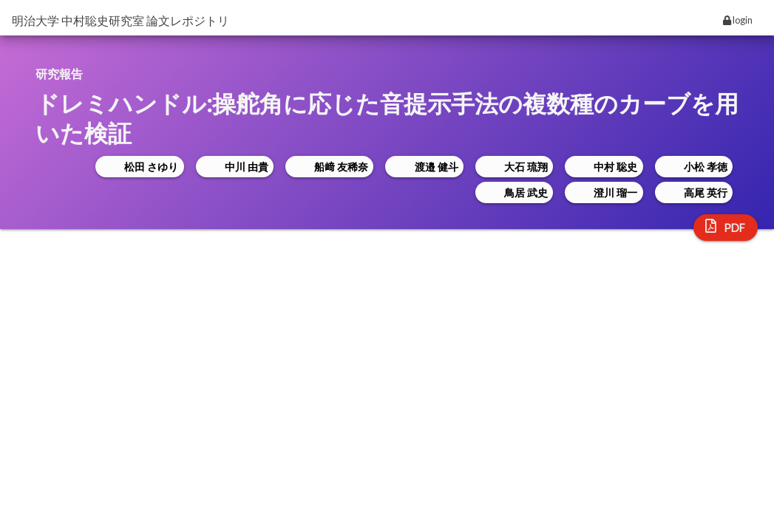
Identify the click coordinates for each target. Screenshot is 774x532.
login (738, 20)
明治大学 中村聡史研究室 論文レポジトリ (120, 20)
